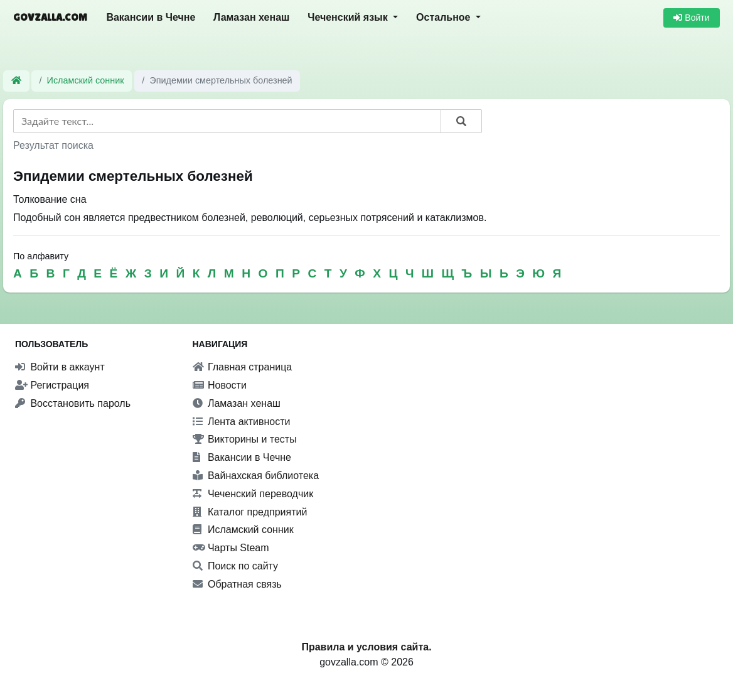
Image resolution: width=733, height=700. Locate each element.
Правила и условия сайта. (366, 647)
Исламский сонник (86, 80)
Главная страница (243, 367)
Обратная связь (237, 584)
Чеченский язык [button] (349, 17)
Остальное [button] (445, 17)
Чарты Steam (231, 548)
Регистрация (52, 385)
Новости (220, 385)
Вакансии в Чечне (151, 17)
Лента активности (242, 422)
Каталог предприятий (250, 512)
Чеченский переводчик (253, 494)
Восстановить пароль (73, 403)
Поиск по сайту (236, 566)
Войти (691, 18)
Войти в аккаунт (60, 367)
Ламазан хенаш (251, 17)
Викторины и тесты (245, 439)
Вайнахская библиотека (256, 476)
